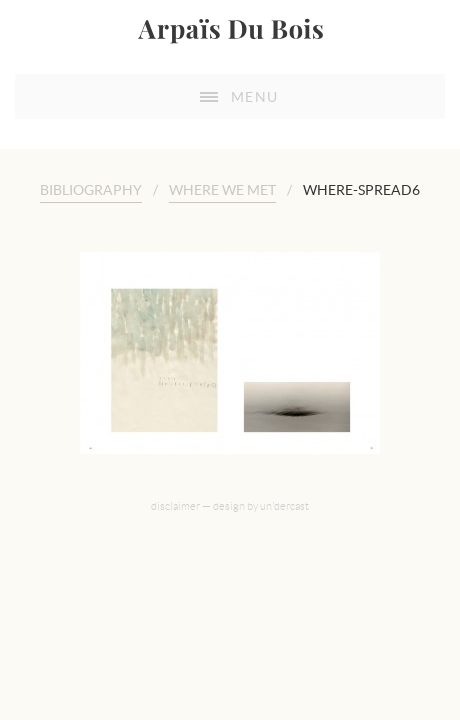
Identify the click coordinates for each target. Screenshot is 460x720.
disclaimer (175, 522)
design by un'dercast (261, 522)
